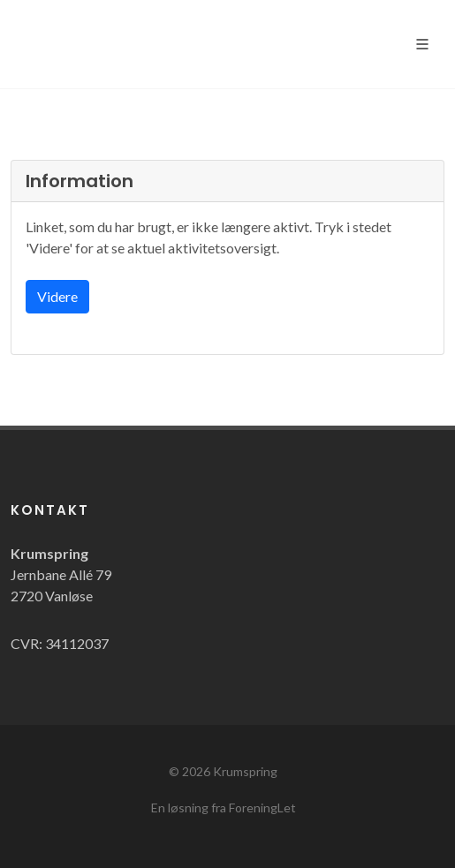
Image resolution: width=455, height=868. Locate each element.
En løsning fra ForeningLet (224, 808)
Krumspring (245, 771)
